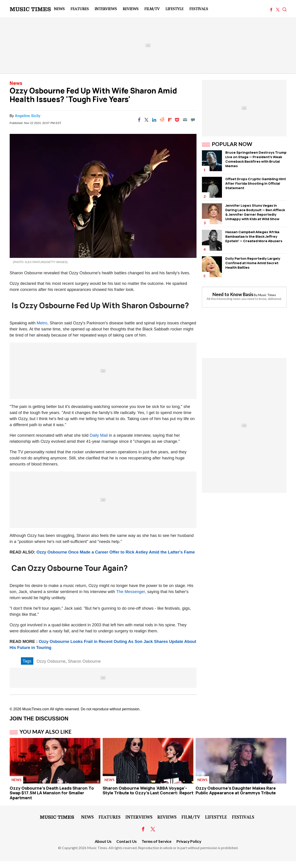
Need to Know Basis (233, 294)
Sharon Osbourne (84, 661)
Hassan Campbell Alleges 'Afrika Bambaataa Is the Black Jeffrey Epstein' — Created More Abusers (254, 236)
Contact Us (127, 841)
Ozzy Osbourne (51, 661)
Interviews (106, 9)
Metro (42, 323)
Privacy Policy (189, 841)
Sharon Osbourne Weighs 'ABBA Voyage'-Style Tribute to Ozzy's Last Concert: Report (148, 790)
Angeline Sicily (28, 116)
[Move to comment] (193, 120)
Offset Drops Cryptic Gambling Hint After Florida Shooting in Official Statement (256, 183)
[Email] (185, 120)
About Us (103, 841)
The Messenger (131, 592)
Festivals (199, 9)
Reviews (131, 9)
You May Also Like (46, 732)
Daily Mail (99, 435)
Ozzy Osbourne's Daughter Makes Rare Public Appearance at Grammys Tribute (236, 790)
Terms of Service (157, 841)
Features (80, 9)
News (59, 9)
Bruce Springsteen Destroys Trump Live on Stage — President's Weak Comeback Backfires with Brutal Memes (256, 159)
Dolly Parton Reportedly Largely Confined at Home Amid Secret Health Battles (253, 263)
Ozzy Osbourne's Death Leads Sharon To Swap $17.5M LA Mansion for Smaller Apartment (52, 793)
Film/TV (152, 9)
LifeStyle (174, 9)
